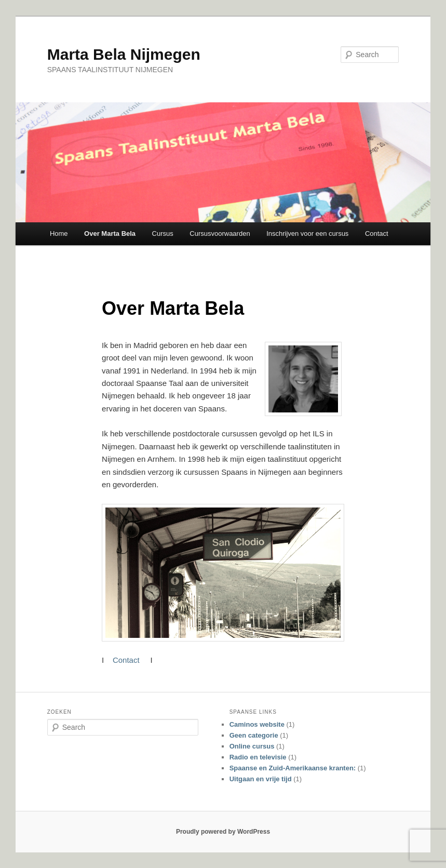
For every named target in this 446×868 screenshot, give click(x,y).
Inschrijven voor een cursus (307, 233)
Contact (377, 233)
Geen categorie (254, 735)
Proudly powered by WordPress (223, 832)
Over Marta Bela (110, 233)
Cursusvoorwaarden (220, 233)
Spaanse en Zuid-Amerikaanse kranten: (293, 768)
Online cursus (252, 746)
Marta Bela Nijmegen (124, 54)
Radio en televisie (258, 757)
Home (59, 233)
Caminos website (257, 724)
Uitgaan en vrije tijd (261, 779)
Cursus (163, 233)
